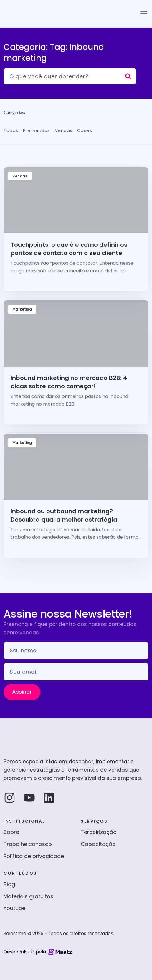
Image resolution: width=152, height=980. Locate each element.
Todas (11, 130)
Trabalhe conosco (28, 844)
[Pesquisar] (70, 76)
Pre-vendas (37, 130)
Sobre (11, 832)
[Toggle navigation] (144, 14)
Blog (9, 884)
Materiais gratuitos (28, 896)
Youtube (14, 908)
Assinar (22, 692)
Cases (85, 130)
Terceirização (99, 832)
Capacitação (98, 844)
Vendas (64, 130)
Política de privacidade (34, 856)
